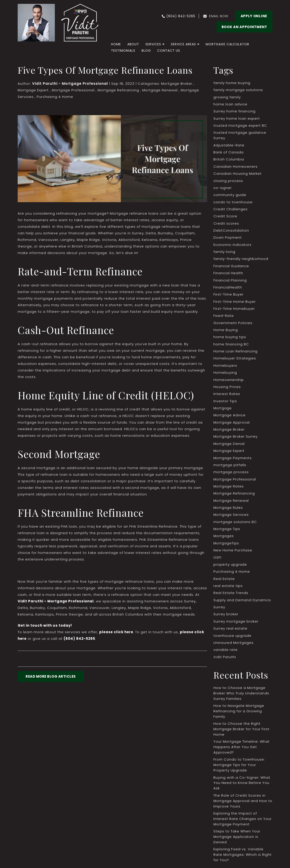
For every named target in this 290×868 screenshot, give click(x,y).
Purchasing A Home (55, 97)
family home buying (232, 83)
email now (219, 16)
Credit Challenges (231, 210)
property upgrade (230, 567)
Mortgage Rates (229, 488)
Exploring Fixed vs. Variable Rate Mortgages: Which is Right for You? (243, 858)
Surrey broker (226, 617)
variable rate (226, 652)
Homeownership (229, 381)
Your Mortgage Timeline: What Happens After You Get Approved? (242, 750)
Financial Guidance (231, 267)
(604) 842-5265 (181, 16)
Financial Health (228, 274)
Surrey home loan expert (237, 119)
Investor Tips (225, 402)
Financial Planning (230, 281)
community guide (230, 195)
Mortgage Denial (229, 445)
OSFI (217, 559)
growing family (227, 97)
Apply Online (254, 16)
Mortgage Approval (232, 424)
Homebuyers (225, 367)
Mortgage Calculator (227, 44)
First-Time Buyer (228, 295)
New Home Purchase (233, 552)
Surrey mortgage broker (236, 624)
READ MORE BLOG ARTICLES (51, 677)
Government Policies (233, 324)
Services (153, 44)
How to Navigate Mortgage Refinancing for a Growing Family (239, 714)
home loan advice (230, 104)
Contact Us (169, 51)
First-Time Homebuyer (234, 310)
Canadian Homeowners (236, 167)
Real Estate (224, 581)
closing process (228, 181)
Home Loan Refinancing (236, 353)
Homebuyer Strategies (235, 360)
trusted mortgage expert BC (240, 126)
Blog (146, 51)
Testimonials (123, 51)
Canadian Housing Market (238, 174)
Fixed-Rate (224, 317)
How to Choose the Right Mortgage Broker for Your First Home (241, 732)
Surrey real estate (230, 631)
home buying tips (230, 338)
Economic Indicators (232, 245)
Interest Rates (227, 395)
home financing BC (231, 345)
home (116, 44)
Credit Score (225, 217)
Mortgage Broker (177, 84)
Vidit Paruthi (225, 659)
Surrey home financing (234, 111)
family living (224, 253)
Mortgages (224, 538)
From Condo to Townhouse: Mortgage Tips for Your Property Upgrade (239, 768)
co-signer (223, 188)
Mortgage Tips (227, 531)
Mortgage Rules (228, 510)
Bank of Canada (228, 153)
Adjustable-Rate (229, 145)
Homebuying (225, 374)
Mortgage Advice (230, 417)
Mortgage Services (231, 517)
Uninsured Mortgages (233, 645)
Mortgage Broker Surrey (236, 438)
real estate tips (228, 588)
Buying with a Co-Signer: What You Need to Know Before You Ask (242, 786)
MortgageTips (226, 545)
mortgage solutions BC (235, 524)
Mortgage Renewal (160, 90)
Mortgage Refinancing (118, 90)
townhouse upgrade (232, 638)
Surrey (219, 610)
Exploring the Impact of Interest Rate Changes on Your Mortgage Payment (243, 822)
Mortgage (223, 410)
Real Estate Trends (231, 595)
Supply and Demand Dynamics (242, 602)
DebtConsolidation (231, 231)
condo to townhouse (233, 202)
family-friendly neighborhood (241, 260)
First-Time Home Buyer (235, 302)
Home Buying (226, 331)
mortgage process (231, 474)
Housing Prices (227, 388)
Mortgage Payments (232, 459)
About (133, 44)
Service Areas (183, 44)
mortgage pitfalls (230, 467)
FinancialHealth (228, 288)
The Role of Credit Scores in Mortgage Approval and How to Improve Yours (240, 804)
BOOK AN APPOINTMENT (244, 27)
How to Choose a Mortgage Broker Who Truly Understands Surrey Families (241, 696)
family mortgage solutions (238, 90)
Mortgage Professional (73, 90)
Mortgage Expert (33, 90)
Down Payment (227, 238)
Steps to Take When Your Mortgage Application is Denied (237, 840)
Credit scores (226, 224)
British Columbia (229, 160)
